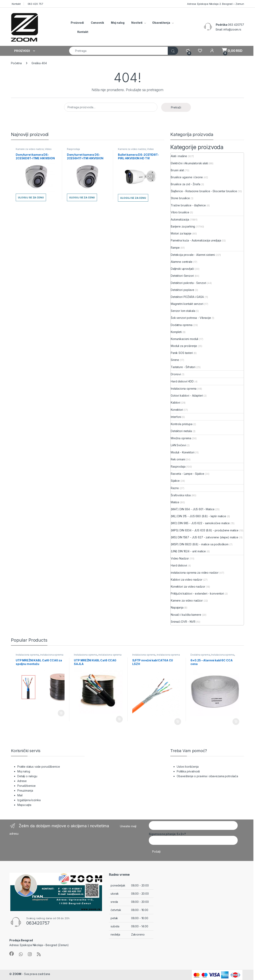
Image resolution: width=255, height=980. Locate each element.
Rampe (175, 248)
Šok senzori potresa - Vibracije (191, 318)
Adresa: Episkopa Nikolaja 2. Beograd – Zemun (215, 4)
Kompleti (176, 332)
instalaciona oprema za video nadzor (195, 573)
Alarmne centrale (182, 262)
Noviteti (137, 23)
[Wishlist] (200, 51)
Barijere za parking (183, 226)
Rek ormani (178, 459)
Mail (20, 795)
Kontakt (16, 4)
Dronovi (176, 374)
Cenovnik (97, 23)
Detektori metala (181, 431)
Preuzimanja (25, 790)
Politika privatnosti (188, 771)
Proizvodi (77, 23)
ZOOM (17, 974)
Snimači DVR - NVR (183, 622)
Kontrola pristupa (182, 424)
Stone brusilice (180, 198)
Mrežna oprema (181, 438)
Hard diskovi (179, 565)
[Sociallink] (12, 954)
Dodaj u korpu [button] (61, 713)
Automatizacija (180, 219)
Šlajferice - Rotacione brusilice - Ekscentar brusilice (204, 191)
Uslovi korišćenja (188, 767)
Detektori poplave (182, 290)
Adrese (22, 781)
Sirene (175, 360)
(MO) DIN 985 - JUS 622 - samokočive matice (200, 523)
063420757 (38, 923)
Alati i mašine (179, 156)
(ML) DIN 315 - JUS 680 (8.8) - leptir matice (198, 516)
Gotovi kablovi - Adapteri (187, 395)
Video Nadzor (180, 558)
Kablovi (176, 402)
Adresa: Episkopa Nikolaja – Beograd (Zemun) (39, 945)
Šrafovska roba (181, 495)
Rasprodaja (74, 149)
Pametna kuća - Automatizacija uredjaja (196, 240)
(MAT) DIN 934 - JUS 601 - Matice (193, 509)
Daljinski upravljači (182, 269)
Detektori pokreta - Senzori (188, 283)
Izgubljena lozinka (29, 800)
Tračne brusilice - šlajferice (188, 205)
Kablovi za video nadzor (187, 580)
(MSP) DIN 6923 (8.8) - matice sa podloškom (200, 544)
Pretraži (176, 107)
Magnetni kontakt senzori (187, 304)
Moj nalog (118, 23)
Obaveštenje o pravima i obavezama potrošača (207, 776)
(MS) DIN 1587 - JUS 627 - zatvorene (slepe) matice (204, 537)
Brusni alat (177, 170)
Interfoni (176, 417)
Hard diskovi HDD (182, 381)
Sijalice (175, 481)
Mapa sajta (24, 805)
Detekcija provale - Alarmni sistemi (193, 255)
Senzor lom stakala (183, 311)
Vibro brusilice (180, 212)
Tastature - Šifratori (183, 367)
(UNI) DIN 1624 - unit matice (188, 551)
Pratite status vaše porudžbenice (39, 767)
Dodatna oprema (182, 325)
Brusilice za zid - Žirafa (185, 184)
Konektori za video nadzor (188, 587)
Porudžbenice (26, 786)
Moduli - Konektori (182, 452)
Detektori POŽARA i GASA (187, 297)
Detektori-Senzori (182, 276)
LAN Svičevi (178, 445)
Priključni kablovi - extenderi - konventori (197, 593)
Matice (175, 502)
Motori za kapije (181, 233)
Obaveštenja (161, 23)
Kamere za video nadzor (30, 149)
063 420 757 (35, 4)
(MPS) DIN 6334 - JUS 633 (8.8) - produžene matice (205, 530)
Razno (175, 488)
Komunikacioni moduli (184, 339)
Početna (16, 63)
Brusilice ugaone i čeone (187, 177)
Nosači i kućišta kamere (186, 615)
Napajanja (177, 607)
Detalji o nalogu (27, 776)
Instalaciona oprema (184, 389)
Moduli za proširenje (184, 346)
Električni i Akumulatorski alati (189, 163)
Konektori (177, 410)
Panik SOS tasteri (182, 353)
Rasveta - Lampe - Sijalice (187, 474)
